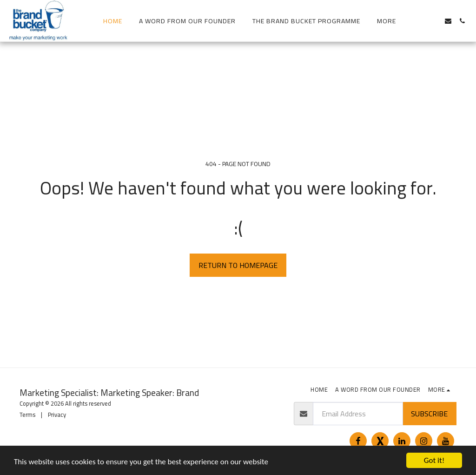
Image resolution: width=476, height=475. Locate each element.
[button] (420, 21)
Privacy (57, 415)
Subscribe (429, 414)
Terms (27, 415)
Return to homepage (238, 265)
